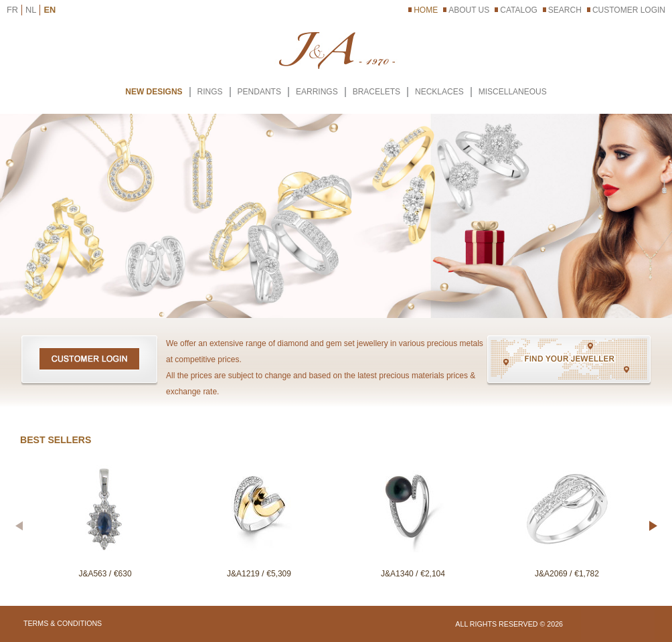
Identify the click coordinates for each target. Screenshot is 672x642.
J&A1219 (244, 574)
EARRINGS (317, 92)
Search (565, 10)
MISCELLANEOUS (513, 92)
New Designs (154, 92)
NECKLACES (439, 92)
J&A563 (93, 574)
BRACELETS (376, 92)
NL (31, 10)
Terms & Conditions (63, 623)
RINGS (210, 92)
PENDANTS (259, 92)
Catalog (519, 10)
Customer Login (629, 10)
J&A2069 (552, 574)
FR (12, 10)
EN (50, 10)
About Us (469, 10)
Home (426, 10)
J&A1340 (398, 574)
